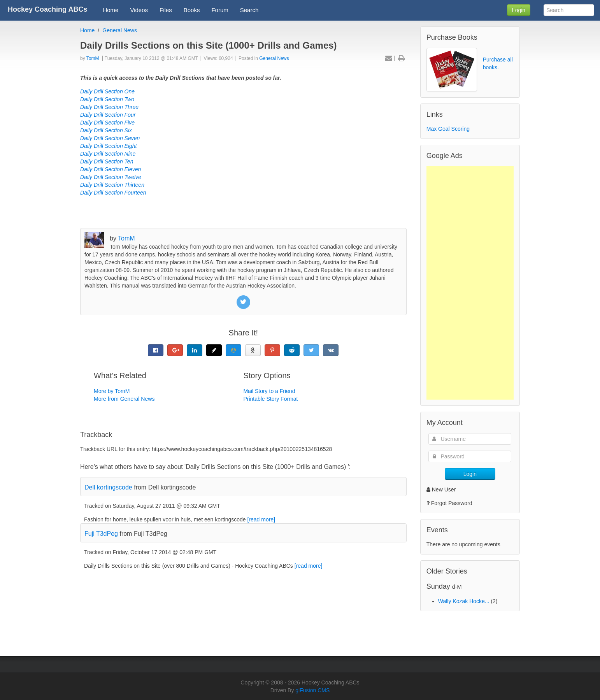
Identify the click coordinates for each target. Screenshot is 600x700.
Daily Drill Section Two (107, 99)
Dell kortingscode (108, 487)
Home (87, 30)
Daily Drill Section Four (108, 115)
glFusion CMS (312, 690)
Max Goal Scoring (448, 129)
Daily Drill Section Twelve (111, 177)
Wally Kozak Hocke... (464, 601)
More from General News (124, 399)
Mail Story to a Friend (269, 391)
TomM (93, 58)
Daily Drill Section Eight (109, 146)
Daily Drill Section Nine (108, 154)
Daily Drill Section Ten (107, 161)
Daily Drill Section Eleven (111, 169)
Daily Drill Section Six (106, 130)
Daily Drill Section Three (109, 107)
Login (519, 10)
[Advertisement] (470, 283)
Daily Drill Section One (107, 91)
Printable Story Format (270, 399)
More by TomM (112, 391)
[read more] (261, 519)
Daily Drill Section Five (107, 123)
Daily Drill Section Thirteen (112, 185)
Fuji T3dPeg (101, 534)
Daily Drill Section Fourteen (113, 193)
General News (120, 30)
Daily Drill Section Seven (110, 138)
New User (441, 489)
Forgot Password (452, 503)
